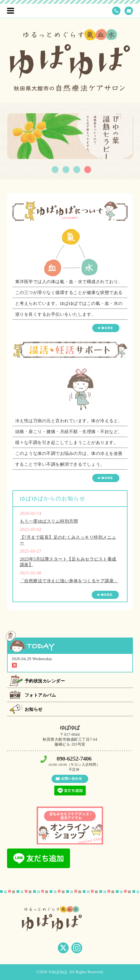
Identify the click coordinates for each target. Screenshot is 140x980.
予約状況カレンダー (45, 681)
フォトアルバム (40, 695)
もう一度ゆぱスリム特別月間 (49, 521)
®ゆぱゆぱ (58, 972)
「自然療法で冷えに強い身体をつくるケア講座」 (69, 581)
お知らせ (34, 709)
